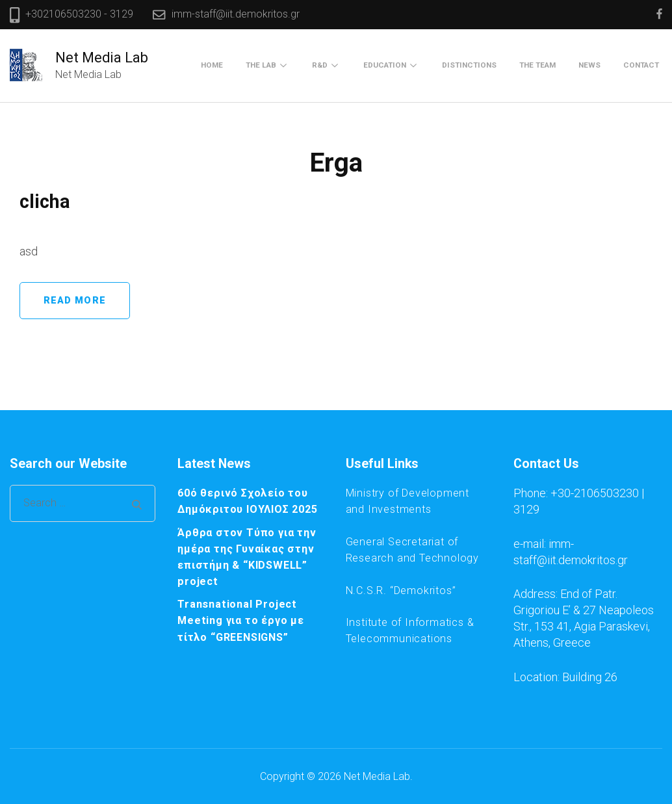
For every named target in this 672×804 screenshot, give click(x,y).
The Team (537, 65)
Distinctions (469, 65)
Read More (75, 301)
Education (385, 65)
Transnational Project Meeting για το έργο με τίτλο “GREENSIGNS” (241, 620)
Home (212, 65)
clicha (45, 201)
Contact (641, 65)
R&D (320, 65)
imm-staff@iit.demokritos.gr (236, 14)
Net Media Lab (102, 58)
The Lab (261, 65)
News (589, 65)
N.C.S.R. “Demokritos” (401, 590)
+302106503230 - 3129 (79, 14)
